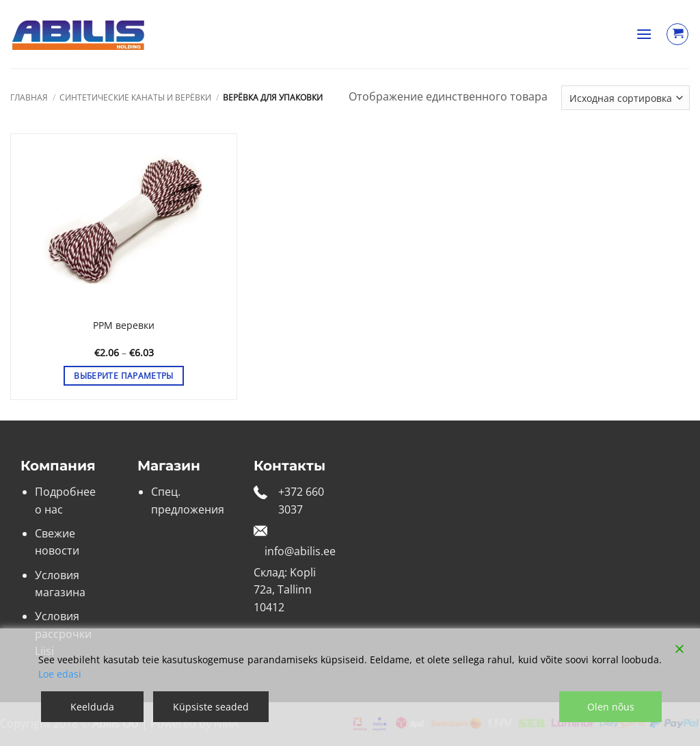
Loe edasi (60, 674)
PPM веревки (124, 325)
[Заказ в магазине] (625, 98)
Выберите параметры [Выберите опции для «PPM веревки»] (123, 376)
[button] (644, 34)
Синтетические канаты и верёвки (135, 97)
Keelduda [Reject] (92, 707)
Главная (29, 97)
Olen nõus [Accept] (611, 707)
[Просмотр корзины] (677, 34)
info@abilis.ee (300, 551)
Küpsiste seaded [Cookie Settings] (211, 707)
